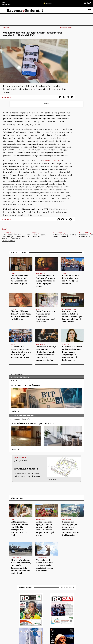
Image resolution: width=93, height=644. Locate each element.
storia (13, 273)
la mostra (40, 309)
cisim (64, 273)
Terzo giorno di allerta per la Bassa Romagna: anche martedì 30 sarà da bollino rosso (45, 565)
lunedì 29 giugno (8, 233)
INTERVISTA (14, 309)
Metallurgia (67, 520)
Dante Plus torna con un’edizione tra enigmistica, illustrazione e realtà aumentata (46, 317)
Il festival (66, 345)
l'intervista (41, 273)
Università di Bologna (70, 309)
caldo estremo (42, 558)
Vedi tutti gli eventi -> (8, 241)
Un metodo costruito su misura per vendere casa (33, 423)
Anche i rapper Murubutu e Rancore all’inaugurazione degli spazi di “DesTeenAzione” (13, 236)
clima (13, 520)
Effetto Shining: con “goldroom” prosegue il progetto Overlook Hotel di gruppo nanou (46, 281)
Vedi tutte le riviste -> (67, 587)
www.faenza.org (52, 160)
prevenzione (41, 520)
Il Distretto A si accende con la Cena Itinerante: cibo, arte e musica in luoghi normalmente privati (21, 352)
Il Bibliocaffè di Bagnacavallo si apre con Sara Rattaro (65, 236)
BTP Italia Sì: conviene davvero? (25, 385)
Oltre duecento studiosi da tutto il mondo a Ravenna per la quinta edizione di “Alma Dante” (72, 317)
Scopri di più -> (15, 411)
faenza (13, 345)
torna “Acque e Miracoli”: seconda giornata (37, 236)
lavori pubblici (16, 558)
